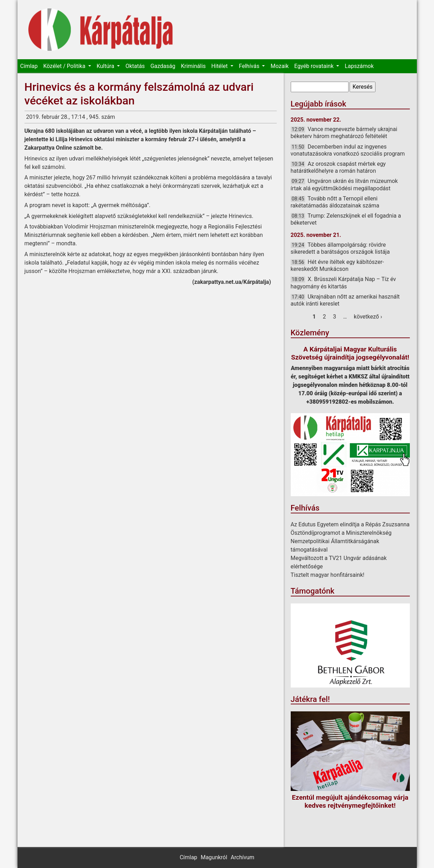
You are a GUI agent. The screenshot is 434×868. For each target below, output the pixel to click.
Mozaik (280, 66)
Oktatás (135, 66)
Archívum (243, 857)
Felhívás (250, 66)
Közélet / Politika (65, 66)
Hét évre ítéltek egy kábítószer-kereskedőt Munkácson (337, 265)
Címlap (29, 66)
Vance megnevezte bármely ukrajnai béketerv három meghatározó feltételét (344, 133)
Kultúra (106, 66)
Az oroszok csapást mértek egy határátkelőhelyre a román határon (338, 167)
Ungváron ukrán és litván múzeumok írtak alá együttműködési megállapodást (344, 184)
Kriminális (193, 66)
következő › (368, 317)
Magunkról (214, 857)
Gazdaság (163, 66)
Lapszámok (359, 66)
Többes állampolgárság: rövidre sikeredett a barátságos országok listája (340, 248)
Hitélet (220, 66)
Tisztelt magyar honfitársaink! (328, 575)
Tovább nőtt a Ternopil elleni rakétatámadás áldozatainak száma (335, 202)
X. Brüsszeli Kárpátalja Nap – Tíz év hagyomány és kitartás (343, 283)
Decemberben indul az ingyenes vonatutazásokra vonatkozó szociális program (348, 150)
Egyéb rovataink (315, 66)
